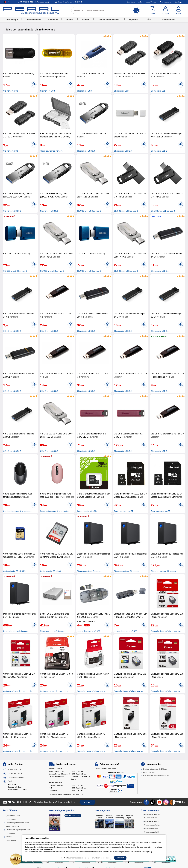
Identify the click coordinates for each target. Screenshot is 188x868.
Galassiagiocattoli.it (152, 832)
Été (149, 20)
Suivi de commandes (135, 2)
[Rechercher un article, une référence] (105, 10)
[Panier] (179, 10)
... (182, 20)
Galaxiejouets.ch (151, 818)
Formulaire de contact (16, 777)
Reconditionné (168, 20)
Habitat (85, 20)
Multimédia (53, 20)
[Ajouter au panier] (34, 84)
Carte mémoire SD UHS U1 (14, 571)
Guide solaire (11, 840)
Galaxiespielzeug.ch (152, 821)
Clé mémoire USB (11, 91)
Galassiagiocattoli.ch (152, 825)
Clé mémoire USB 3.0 (86, 151)
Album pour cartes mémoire (51, 151)
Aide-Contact (151, 2)
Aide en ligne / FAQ (15, 769)
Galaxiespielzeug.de (152, 814)
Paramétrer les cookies (100, 858)
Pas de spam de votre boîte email (156, 775)
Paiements (105, 769)
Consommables (33, 20)
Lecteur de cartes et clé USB (89, 631)
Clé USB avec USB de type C (89, 211)
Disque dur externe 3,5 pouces (89, 571)
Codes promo (11, 833)
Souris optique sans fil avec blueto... (18, 511)
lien (134, 845)
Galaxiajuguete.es (151, 828)
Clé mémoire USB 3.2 (160, 271)
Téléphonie (133, 20)
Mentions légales (12, 826)
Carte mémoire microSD (87, 511)
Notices (9, 837)
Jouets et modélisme (109, 20)
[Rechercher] (136, 10)
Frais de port (70, 2)
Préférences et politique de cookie (19, 830)
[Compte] (166, 10)
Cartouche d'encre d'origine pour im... (166, 631)
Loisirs (69, 20)
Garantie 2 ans (149, 772)
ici (152, 852)
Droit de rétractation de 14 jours (155, 769)
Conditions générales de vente (17, 823)
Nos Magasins (166, 2)
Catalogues (179, 2)
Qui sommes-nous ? (13, 816)
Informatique (12, 20)
